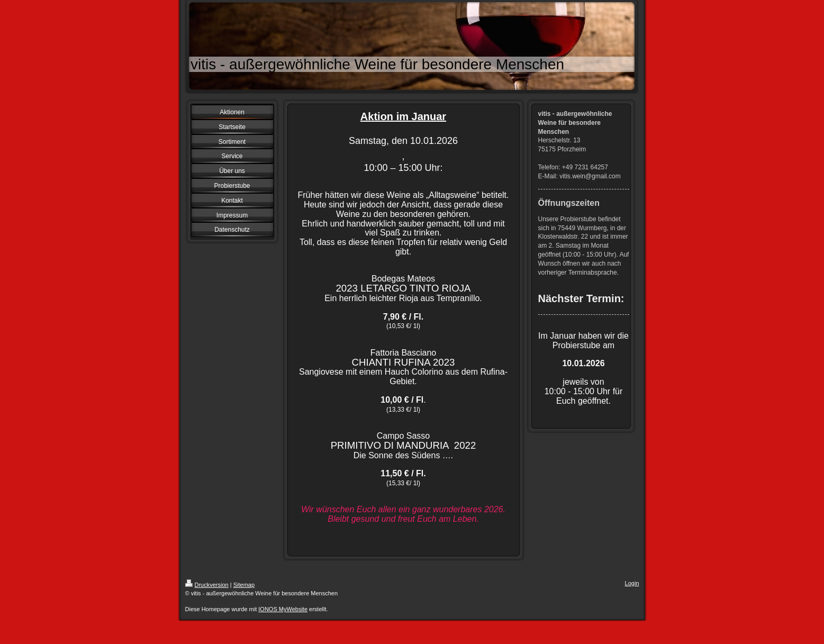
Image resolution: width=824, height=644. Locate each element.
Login (632, 583)
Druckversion (207, 585)
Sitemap (244, 585)
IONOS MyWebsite (283, 609)
